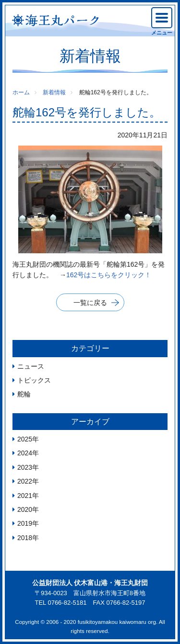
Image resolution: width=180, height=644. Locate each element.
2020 (25, 509)
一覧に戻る (90, 303)
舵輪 (24, 394)
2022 (25, 481)
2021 (25, 496)
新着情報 (54, 92)
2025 (25, 439)
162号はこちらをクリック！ (109, 275)
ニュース (31, 366)
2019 (25, 523)
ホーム (21, 92)
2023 (25, 467)
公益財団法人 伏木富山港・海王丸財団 (90, 583)
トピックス (34, 380)
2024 (25, 453)
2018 (25, 538)
